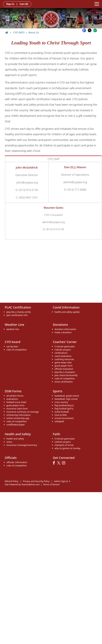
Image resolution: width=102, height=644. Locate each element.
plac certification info (17, 315)
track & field (61, 415)
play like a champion (65, 372)
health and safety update (67, 312)
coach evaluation (63, 356)
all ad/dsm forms (15, 396)
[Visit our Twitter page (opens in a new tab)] (59, 463)
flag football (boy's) (64, 405)
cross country (61, 402)
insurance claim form (17, 409)
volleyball (59, 421)
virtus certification (64, 382)
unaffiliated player (16, 425)
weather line (13, 329)
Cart (24, 4)
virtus (9, 442)
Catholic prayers (63, 350)
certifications (61, 353)
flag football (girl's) (64, 409)
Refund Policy (12, 481)
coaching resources (64, 359)
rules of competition (17, 350)
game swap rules (63, 362)
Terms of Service (51, 484)
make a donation (63, 332)
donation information (65, 329)
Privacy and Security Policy (36, 481)
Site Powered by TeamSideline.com (22, 484)
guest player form (64, 366)
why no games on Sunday (67, 448)
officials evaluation (64, 369)
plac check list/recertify (66, 375)
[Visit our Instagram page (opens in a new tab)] (64, 463)
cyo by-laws (12, 346)
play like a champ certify (19, 312)
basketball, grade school (67, 396)
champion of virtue (64, 445)
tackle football (62, 412)
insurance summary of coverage (23, 412)
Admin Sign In (62, 481)
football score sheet (16, 402)
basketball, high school (66, 399)
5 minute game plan (65, 346)
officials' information (17, 462)
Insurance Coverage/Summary (22, 445)
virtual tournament (64, 418)
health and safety (15, 439)
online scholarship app (18, 418)
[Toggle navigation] (97, 4)
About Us (34, 33)
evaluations (12, 399)
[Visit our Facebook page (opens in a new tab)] (55, 463)
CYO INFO (19, 33)
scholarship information (18, 415)
